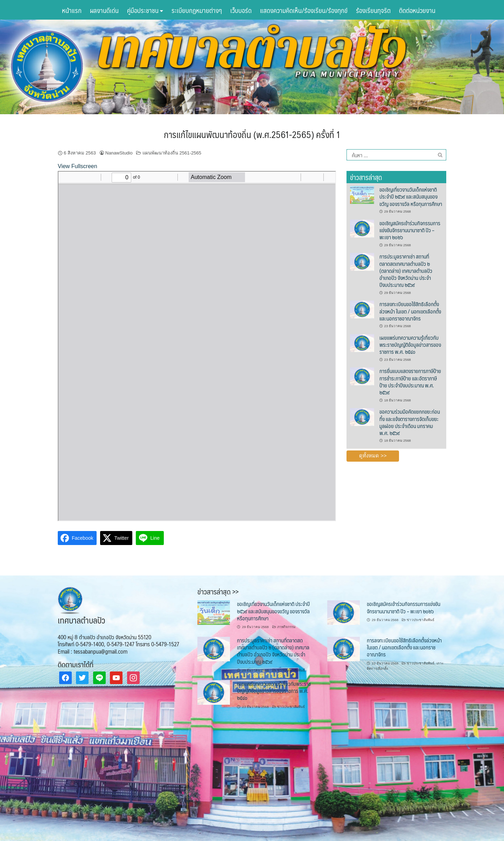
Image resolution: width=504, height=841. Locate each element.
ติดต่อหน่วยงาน (417, 10)
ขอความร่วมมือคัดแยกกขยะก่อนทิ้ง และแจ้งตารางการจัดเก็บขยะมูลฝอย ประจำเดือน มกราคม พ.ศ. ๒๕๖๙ (410, 422)
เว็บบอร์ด (241, 10)
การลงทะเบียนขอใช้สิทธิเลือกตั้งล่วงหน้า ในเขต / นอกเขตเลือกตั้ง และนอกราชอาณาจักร (410, 311)
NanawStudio (119, 153)
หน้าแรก (72, 10)
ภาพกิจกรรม (286, 627)
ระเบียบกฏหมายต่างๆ (197, 10)
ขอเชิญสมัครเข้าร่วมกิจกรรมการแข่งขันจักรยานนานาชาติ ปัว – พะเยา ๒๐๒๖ (410, 230)
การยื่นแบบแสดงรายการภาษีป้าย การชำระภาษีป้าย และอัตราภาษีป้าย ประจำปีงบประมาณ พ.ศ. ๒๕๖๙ (410, 381)
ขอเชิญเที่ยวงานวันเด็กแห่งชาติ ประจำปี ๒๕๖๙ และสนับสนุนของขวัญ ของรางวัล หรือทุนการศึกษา (411, 197)
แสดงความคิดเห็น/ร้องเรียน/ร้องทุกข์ (304, 10)
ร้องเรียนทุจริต (373, 10)
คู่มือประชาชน (145, 10)
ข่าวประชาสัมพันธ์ (421, 620)
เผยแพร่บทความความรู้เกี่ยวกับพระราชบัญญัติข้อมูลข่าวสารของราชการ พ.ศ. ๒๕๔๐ (410, 345)
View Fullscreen (78, 166)
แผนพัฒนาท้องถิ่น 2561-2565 (172, 153)
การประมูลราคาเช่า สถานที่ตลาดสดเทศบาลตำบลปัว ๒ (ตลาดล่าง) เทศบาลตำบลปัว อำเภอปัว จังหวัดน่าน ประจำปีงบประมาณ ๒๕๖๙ (406, 270)
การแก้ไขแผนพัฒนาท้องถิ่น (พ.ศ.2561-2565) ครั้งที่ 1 (252, 134)
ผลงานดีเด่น (104, 10)
